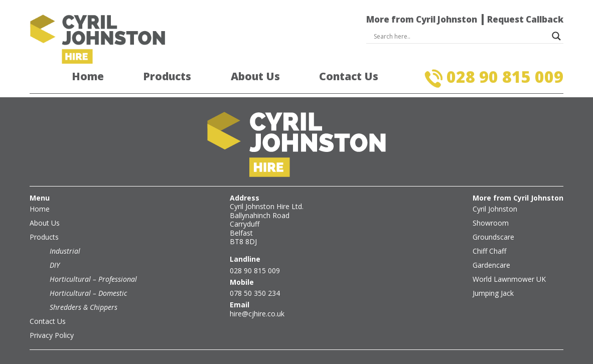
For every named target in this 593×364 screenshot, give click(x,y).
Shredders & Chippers (84, 307)
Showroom (491, 223)
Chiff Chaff (489, 251)
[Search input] (460, 36)
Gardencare (491, 265)
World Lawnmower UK (509, 279)
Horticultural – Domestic (88, 293)
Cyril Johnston (495, 209)
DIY (55, 265)
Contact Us (349, 77)
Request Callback (525, 19)
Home (88, 77)
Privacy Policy (52, 335)
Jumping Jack (493, 293)
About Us (255, 77)
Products (167, 77)
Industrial (65, 251)
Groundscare (493, 237)
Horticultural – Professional (93, 279)
